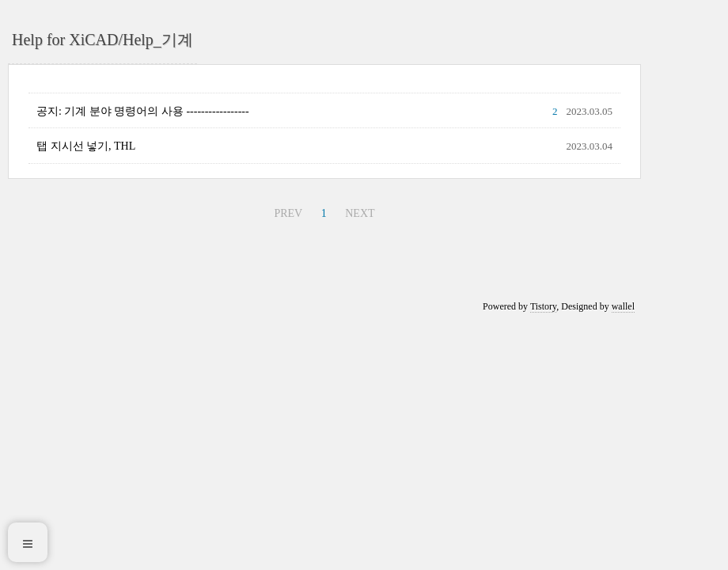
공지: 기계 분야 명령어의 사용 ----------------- (143, 111)
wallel (623, 306)
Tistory (543, 306)
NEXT (360, 213)
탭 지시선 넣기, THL (86, 146)
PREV (288, 213)
